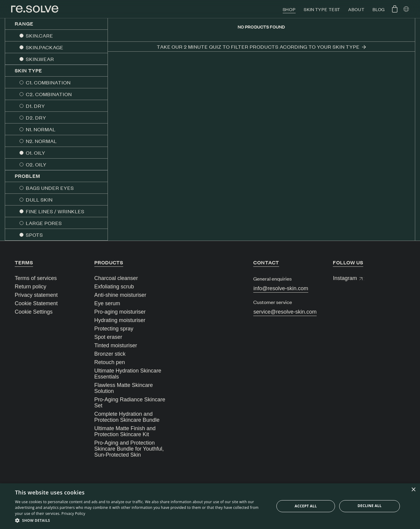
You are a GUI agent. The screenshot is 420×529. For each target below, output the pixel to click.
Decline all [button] (370, 506)
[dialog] (210, 506)
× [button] (413, 490)
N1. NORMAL (41, 129)
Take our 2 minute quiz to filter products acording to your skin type (261, 47)
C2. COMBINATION (49, 94)
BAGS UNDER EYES (50, 188)
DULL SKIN (39, 199)
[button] (141, 521)
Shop (289, 9)
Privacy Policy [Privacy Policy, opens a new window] (73, 514)
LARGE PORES (44, 223)
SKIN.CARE (40, 35)
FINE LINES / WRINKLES (55, 211)
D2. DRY (36, 117)
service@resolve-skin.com (285, 312)
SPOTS (34, 235)
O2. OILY (36, 164)
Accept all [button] (306, 506)
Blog (379, 9)
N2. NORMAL (41, 141)
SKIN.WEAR (40, 59)
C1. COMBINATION (48, 82)
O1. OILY (36, 153)
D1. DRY (35, 106)
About (356, 9)
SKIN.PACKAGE (45, 47)
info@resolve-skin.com (281, 288)
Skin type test (322, 9)
